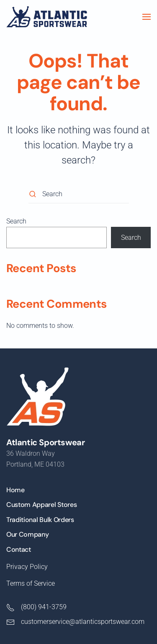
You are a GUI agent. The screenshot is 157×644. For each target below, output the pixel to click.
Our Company (27, 534)
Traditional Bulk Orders (40, 520)
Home (15, 490)
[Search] (79, 194)
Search (16, 221)
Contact (19, 549)
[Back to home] (47, 17)
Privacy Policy (27, 567)
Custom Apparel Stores (41, 505)
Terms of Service (31, 583)
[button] (147, 17)
